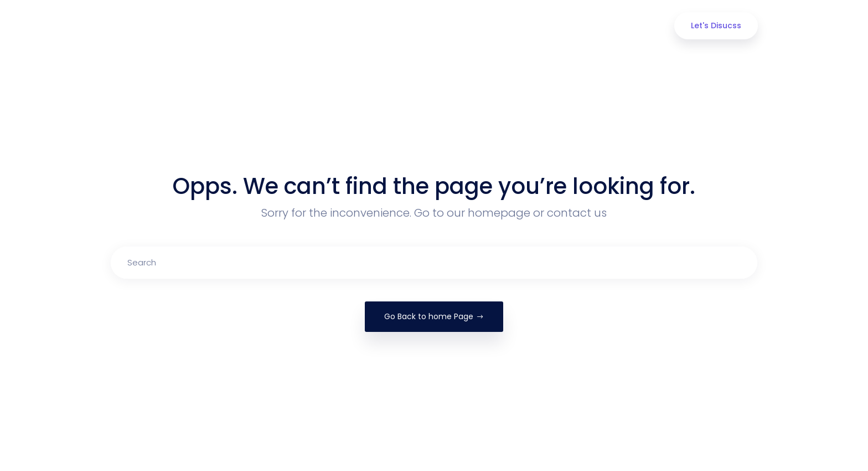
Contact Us (603, 26)
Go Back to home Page (434, 316)
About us (351, 26)
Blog (544, 26)
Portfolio (490, 26)
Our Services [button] (421, 26)
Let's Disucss (716, 25)
